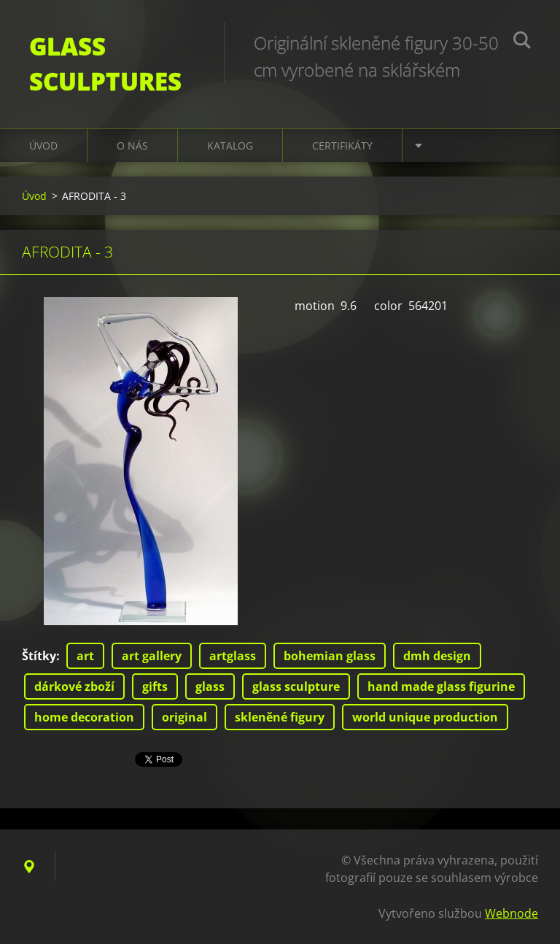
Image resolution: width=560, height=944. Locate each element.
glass (210, 686)
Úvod (43, 146)
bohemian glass (330, 656)
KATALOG (230, 146)
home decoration (84, 717)
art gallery (152, 656)
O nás (132, 146)
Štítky (39, 656)
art (85, 656)
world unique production (425, 717)
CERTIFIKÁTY (342, 146)
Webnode (512, 913)
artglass (233, 656)
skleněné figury (280, 717)
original (184, 717)
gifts (155, 686)
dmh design (437, 656)
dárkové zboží (74, 686)
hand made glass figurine (441, 686)
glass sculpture (296, 686)
